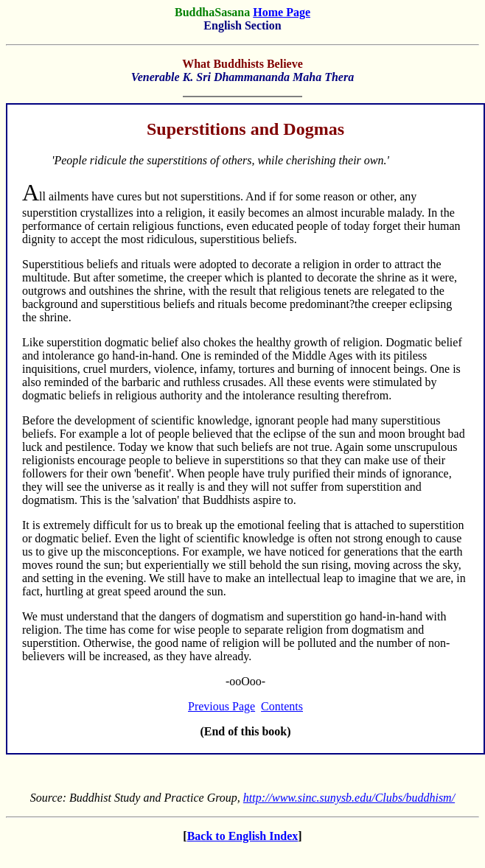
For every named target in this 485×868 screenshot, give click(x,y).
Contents (282, 706)
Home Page (282, 12)
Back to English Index (243, 836)
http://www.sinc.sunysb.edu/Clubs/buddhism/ (349, 798)
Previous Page (221, 706)
